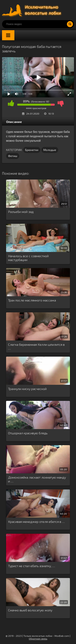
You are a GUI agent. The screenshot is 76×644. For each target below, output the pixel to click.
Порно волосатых (32, 10)
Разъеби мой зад (21, 212)
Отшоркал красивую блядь (28, 433)
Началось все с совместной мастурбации (28, 258)
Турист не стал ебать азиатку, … (32, 566)
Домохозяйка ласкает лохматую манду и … (37, 479)
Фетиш (13, 156)
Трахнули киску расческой (27, 389)
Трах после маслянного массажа (32, 300)
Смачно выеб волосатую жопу (30, 610)
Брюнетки (32, 150)
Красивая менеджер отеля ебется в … (36, 522)
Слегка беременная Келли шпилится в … (36, 346)
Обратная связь (38, 639)
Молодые (50, 150)
